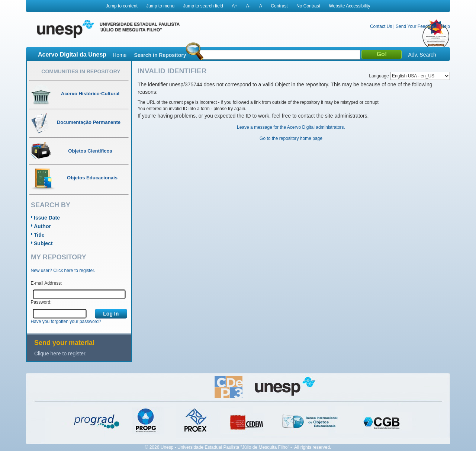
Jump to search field (203, 6)
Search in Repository (160, 55)
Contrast (279, 6)
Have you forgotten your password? (66, 322)
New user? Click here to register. (63, 271)
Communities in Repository (81, 71)
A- (248, 6)
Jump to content (121, 6)
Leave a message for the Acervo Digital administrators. (291, 127)
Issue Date (47, 218)
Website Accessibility (349, 6)
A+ (234, 6)
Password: (41, 302)
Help (445, 26)
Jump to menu (160, 6)
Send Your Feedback (416, 26)
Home (120, 55)
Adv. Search (422, 55)
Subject (43, 243)
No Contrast (308, 6)
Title (39, 235)
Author (42, 226)
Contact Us (381, 26)
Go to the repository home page (291, 138)
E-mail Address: (46, 283)
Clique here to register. (60, 354)
